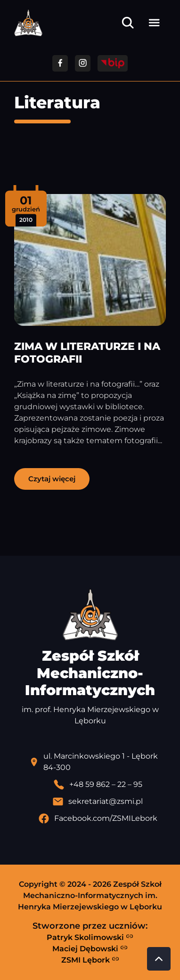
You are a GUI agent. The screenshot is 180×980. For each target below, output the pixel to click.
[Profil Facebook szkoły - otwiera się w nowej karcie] (98, 818)
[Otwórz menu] (154, 23)
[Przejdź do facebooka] (60, 63)
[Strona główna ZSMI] (28, 23)
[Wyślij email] (98, 802)
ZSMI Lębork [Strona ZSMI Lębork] (90, 960)
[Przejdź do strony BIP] (113, 63)
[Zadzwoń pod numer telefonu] (98, 785)
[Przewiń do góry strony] (159, 959)
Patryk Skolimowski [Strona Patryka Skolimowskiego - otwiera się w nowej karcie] (90, 937)
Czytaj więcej (52, 479)
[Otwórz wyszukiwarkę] (128, 23)
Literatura (57, 102)
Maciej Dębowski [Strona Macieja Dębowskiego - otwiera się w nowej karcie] (90, 948)
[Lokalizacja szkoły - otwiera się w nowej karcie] (98, 762)
